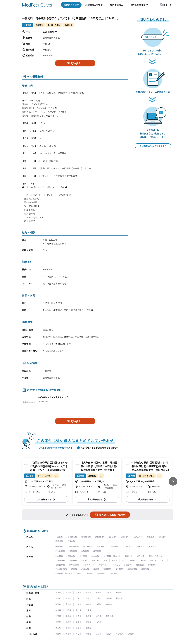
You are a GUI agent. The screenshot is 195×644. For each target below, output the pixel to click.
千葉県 (99, 598)
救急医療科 (60, 565)
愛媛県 (79, 628)
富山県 (68, 604)
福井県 (89, 604)
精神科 (74, 569)
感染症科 (163, 537)
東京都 (109, 598)
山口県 (99, 622)
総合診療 (141, 556)
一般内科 (59, 537)
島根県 (68, 622)
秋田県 (99, 592)
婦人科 (115, 560)
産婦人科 (95, 560)
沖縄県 (131, 634)
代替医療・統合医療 (64, 573)
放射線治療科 (61, 569)
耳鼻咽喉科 (60, 560)
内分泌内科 (138, 537)
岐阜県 (58, 610)
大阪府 (79, 616)
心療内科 (85, 569)
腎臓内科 (71, 556)
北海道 (58, 592)
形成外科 (153, 546)
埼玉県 (89, 598)
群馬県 (79, 598)
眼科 (124, 560)
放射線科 (152, 565)
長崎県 (79, 634)
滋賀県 (58, 616)
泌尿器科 (73, 560)
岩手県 (79, 592)
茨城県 (58, 598)
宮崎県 (109, 634)
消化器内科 (100, 537)
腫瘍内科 (71, 541)
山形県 (109, 592)
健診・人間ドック (156, 556)
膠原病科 (59, 541)
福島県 (119, 592)
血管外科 (97, 551)
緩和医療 (140, 565)
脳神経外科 (116, 546)
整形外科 (141, 546)
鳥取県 (58, 622)
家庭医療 (151, 537)
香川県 (68, 628)
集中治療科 (74, 565)
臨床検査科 (102, 573)
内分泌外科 (60, 551)
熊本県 (89, 634)
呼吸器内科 (86, 537)
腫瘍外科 (129, 556)
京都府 (68, 616)
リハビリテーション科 (122, 565)
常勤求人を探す (71, 5)
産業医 (96, 569)
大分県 (99, 634)
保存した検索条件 (139, 5)
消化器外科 (102, 546)
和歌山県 (110, 616)
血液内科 (113, 537)
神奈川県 (120, 598)
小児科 (84, 560)
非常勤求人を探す (94, 5)
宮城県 (89, 592)
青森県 (68, 592)
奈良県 (99, 616)
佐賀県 (68, 634)
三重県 (89, 610)
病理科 (80, 573)
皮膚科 (133, 560)
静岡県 (68, 610)
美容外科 (145, 569)
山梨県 (99, 604)
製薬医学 (107, 569)
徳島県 (58, 628)
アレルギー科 (89, 565)
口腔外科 (85, 551)
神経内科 (125, 537)
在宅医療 (59, 556)
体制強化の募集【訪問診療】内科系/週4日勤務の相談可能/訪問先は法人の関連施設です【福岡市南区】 (151, 466)
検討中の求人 (117, 5)
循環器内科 (72, 537)
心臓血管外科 (73, 546)
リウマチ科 (104, 565)
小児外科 (129, 546)
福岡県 (58, 634)
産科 (105, 560)
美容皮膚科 (132, 569)
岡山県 (79, 622)
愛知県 (79, 610)
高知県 (89, 628)
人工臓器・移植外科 (112, 556)
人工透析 (83, 556)
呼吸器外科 (88, 546)
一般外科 (59, 546)
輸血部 (90, 573)
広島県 (89, 622)
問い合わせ (75, 63)
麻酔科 (143, 560)
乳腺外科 (73, 551)
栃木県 (68, 598)
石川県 (79, 604)
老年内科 (95, 556)
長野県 (109, 604)
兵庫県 (89, 616)
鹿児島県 (120, 634)
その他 (114, 573)
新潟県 (58, 604)
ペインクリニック (158, 560)
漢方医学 (119, 569)
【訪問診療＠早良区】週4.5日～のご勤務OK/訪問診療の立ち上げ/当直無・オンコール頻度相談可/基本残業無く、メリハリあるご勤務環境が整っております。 (49, 470)
